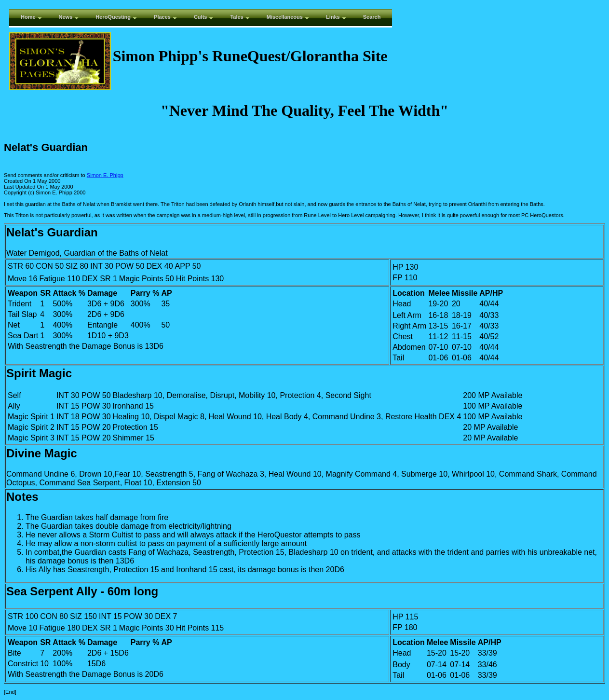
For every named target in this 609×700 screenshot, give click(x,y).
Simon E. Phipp (105, 175)
